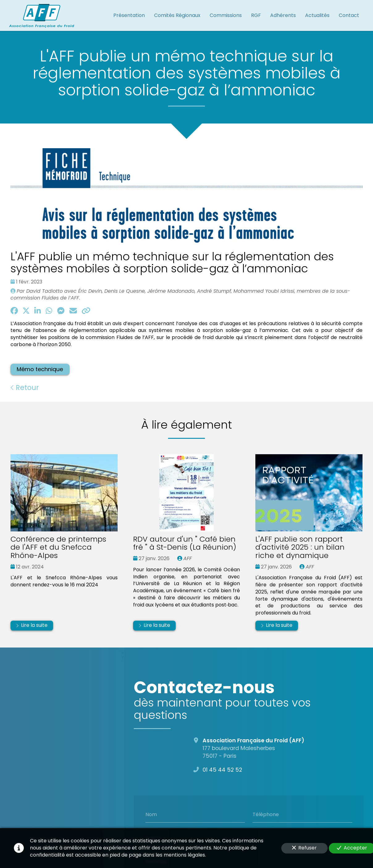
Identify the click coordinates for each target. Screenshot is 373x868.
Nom (151, 815)
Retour (25, 388)
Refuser (304, 848)
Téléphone (266, 815)
